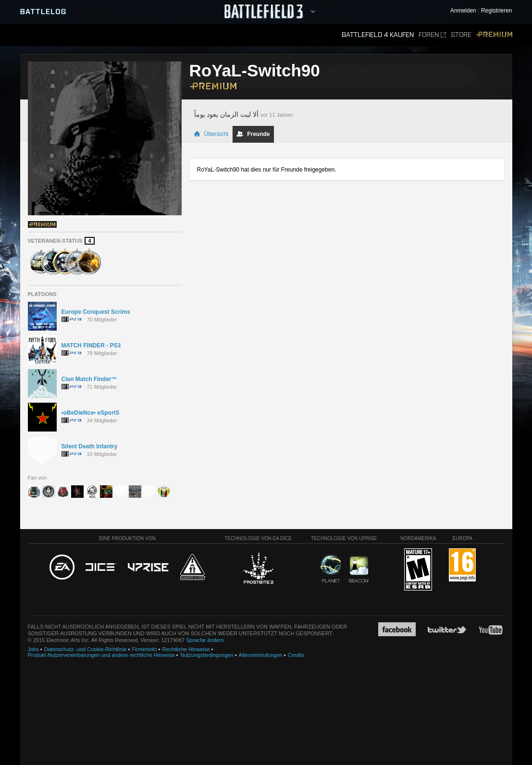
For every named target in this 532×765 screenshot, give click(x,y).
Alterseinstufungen (261, 655)
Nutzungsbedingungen (207, 655)
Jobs (33, 649)
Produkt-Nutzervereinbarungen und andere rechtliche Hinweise (102, 655)
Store (461, 35)
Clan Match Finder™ (89, 379)
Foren (432, 35)
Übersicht (211, 134)
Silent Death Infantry (90, 446)
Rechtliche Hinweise (186, 649)
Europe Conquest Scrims (96, 312)
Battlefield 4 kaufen (378, 35)
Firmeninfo (145, 649)
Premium (494, 35)
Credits (296, 655)
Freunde (253, 134)
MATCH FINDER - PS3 (91, 345)
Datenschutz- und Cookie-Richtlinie (86, 649)
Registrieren (497, 11)
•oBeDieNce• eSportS (91, 413)
